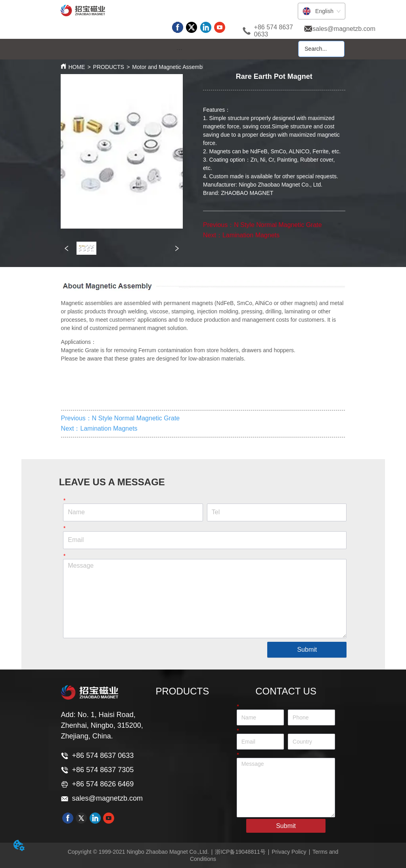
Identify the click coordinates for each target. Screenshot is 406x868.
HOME (77, 67)
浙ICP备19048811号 (240, 852)
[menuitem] (179, 50)
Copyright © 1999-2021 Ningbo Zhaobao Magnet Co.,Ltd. (138, 852)
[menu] (179, 50)
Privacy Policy (289, 852)
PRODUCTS (109, 67)
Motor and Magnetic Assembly (169, 67)
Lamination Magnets (251, 235)
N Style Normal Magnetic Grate (278, 225)
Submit (307, 650)
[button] (179, 49)
